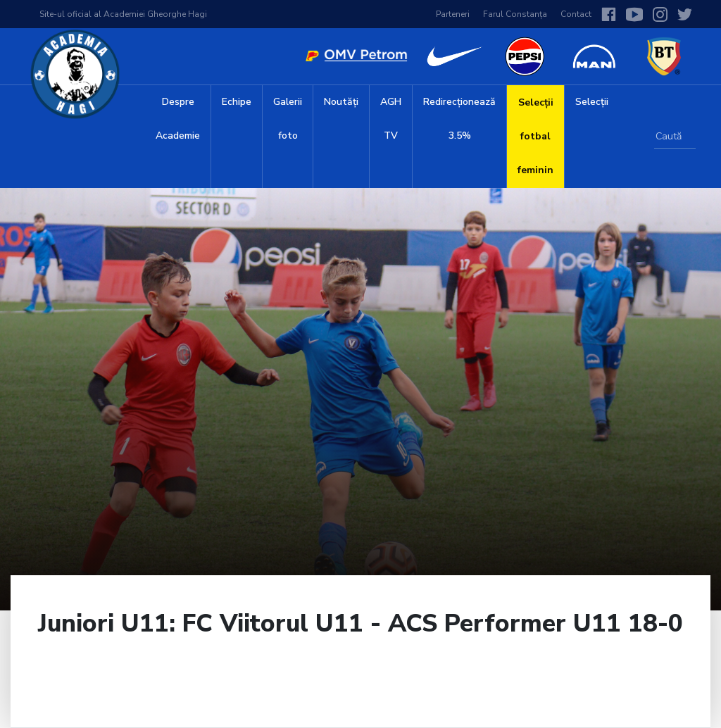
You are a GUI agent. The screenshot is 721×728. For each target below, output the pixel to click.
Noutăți (341, 102)
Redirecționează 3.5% (459, 119)
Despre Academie (178, 119)
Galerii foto (288, 119)
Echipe (237, 102)
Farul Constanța (515, 14)
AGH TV (391, 119)
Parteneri (453, 14)
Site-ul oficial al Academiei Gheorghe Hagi (123, 14)
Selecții (592, 102)
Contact (576, 14)
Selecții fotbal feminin (535, 136)
